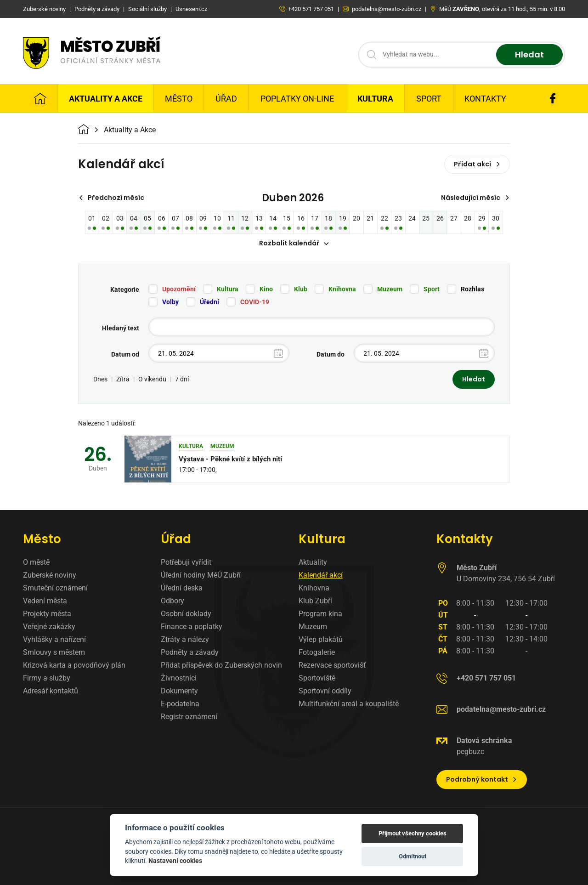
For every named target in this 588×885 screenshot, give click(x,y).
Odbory (172, 601)
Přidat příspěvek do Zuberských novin (221, 665)
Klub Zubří (315, 601)
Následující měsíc (475, 198)
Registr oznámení (189, 717)
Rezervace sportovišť (332, 665)
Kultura (375, 99)
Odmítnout (413, 856)
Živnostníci (179, 678)
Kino (266, 289)
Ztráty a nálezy (185, 639)
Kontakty (485, 99)
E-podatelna (180, 704)
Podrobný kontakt (482, 779)
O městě (36, 562)
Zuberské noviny (50, 575)
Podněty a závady (190, 652)
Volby (170, 302)
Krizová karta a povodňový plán (74, 665)
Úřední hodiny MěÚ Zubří (201, 575)
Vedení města (45, 601)
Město (179, 99)
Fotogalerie (317, 652)
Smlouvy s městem (54, 652)
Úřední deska (182, 588)
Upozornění (179, 289)
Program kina (320, 614)
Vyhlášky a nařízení (54, 639)
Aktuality (313, 562)
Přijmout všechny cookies (413, 833)
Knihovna (342, 289)
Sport (429, 99)
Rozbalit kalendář (294, 244)
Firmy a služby (47, 678)
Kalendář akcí (321, 575)
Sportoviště (317, 678)
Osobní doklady (186, 614)
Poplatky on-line (297, 99)
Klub (301, 289)
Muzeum (390, 289)
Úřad (226, 99)
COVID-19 (255, 302)
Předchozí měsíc (111, 198)
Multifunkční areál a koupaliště (349, 704)
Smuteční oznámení (55, 588)
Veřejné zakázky (49, 627)
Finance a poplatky (192, 627)
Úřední (209, 302)
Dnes (100, 380)
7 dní (182, 380)
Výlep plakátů (321, 639)
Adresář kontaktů (51, 691)
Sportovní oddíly (325, 691)
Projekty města (47, 614)
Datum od (125, 355)
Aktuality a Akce (106, 99)
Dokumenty (179, 691)
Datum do (331, 355)
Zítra (123, 380)
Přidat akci (477, 164)
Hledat (529, 55)
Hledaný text (121, 329)
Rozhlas (472, 289)
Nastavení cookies (175, 861)
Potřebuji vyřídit (186, 562)
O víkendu (152, 380)
